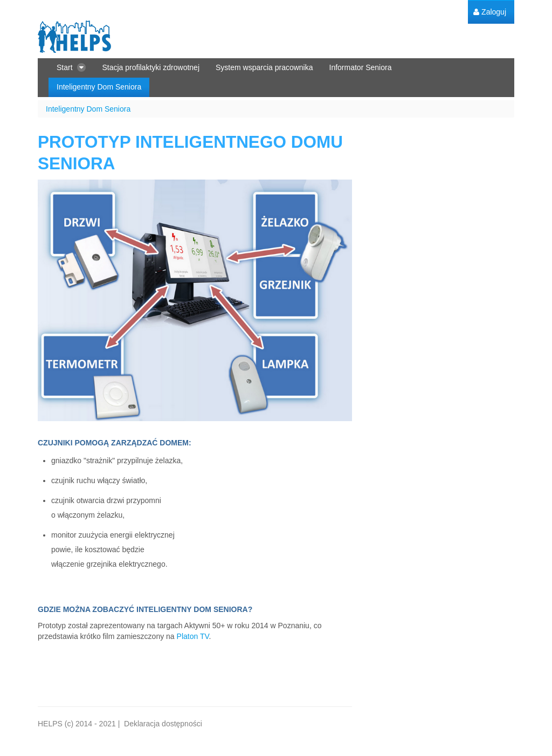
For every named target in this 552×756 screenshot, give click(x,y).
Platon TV (193, 636)
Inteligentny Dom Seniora (88, 109)
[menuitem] (490, 12)
